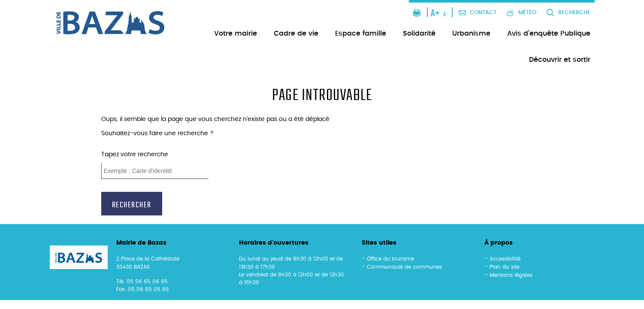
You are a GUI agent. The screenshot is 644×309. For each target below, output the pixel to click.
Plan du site (505, 267)
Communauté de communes (404, 267)
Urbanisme (471, 33)
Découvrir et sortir (560, 60)
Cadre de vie (296, 33)
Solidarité (419, 33)
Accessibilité (505, 259)
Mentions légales (511, 275)
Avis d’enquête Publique (549, 33)
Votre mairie (236, 33)
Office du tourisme (390, 259)
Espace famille (361, 33)
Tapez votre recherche (135, 154)
